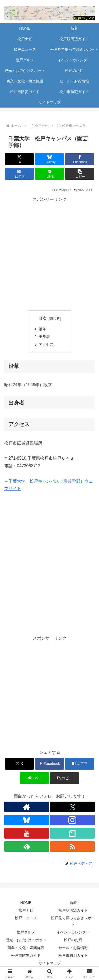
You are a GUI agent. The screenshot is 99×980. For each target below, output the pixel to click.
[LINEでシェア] (49, 174)
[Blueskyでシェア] (49, 159)
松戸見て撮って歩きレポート (73, 921)
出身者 (44, 337)
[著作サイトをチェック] (27, 807)
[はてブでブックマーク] (19, 174)
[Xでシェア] (19, 159)
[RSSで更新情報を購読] (72, 847)
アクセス (46, 344)
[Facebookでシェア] (80, 159)
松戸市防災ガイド (26, 955)
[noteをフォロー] (72, 833)
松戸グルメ (26, 932)
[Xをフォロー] (72, 807)
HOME (26, 903)
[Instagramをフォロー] (72, 820)
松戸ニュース (26, 918)
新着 (73, 903)
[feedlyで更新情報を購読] (27, 847)
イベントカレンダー (73, 932)
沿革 (43, 329)
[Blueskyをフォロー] (27, 820)
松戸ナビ (26, 910)
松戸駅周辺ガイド (73, 910)
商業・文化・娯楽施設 (26, 948)
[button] (80, 174)
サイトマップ (50, 963)
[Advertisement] (49, 253)
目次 (43, 318)
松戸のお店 (73, 940)
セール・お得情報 (73, 948)
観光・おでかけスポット (26, 940)
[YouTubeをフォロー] (27, 833)
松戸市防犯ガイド (73, 955)
